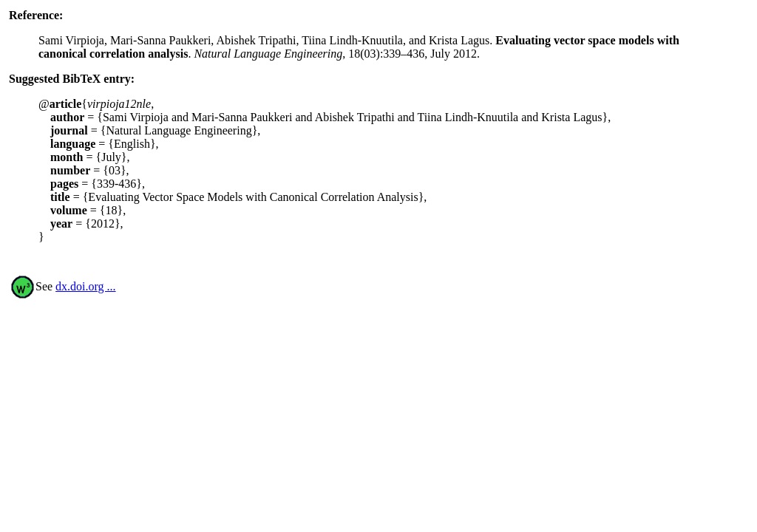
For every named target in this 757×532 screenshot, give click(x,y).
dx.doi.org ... (85, 286)
